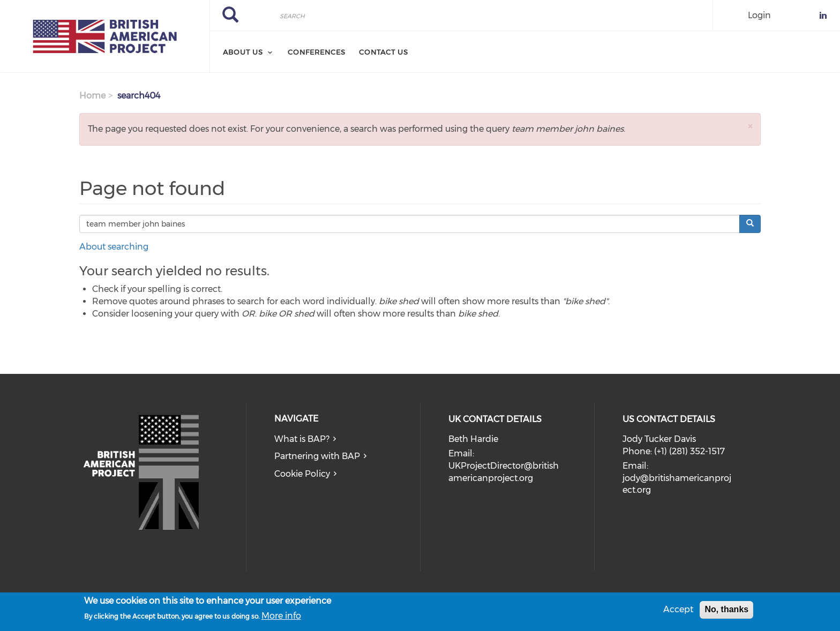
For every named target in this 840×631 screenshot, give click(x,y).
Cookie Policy (302, 474)
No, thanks (726, 611)
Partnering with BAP (317, 456)
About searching (114, 247)
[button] (750, 126)
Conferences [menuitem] (317, 52)
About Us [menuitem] (243, 52)
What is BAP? (302, 439)
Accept (678, 611)
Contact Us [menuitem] (384, 52)
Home (92, 96)
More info (281, 617)
